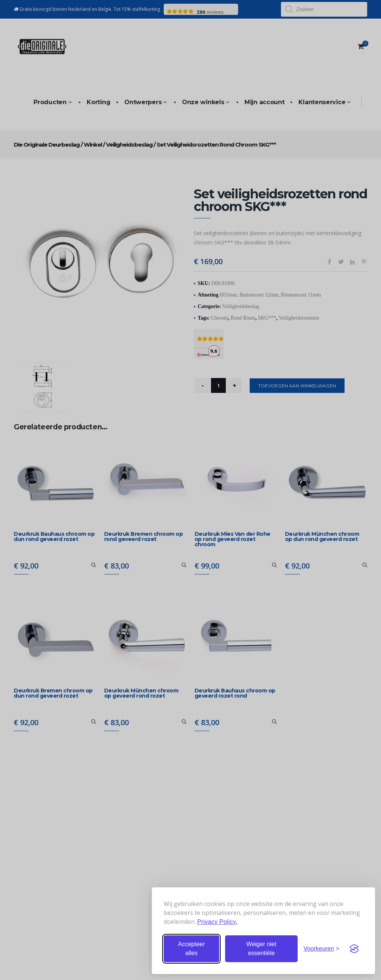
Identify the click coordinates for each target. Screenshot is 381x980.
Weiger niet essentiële (261, 949)
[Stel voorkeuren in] (321, 949)
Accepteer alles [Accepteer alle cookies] (191, 949)
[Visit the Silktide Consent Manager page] (354, 949)
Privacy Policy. (217, 922)
